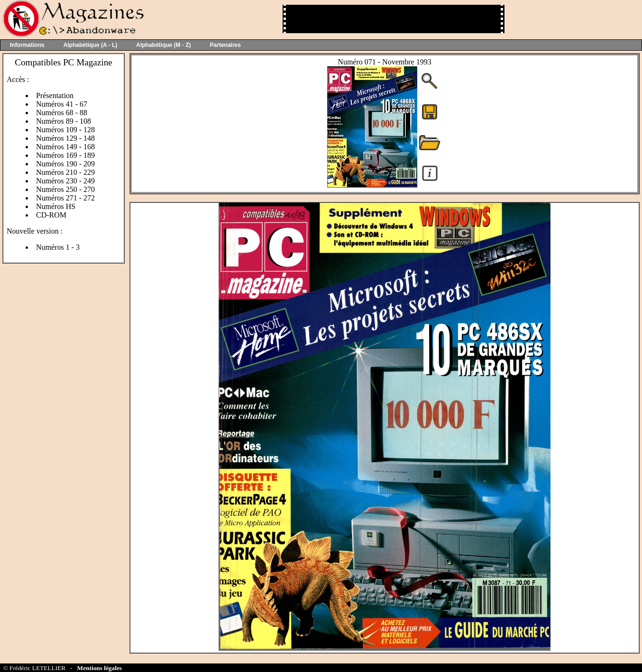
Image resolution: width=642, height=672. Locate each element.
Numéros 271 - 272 (65, 198)
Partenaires (225, 45)
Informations (27, 45)
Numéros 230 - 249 (65, 181)
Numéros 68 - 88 (62, 113)
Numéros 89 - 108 (64, 121)
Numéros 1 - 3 (58, 247)
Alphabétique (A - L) (91, 45)
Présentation (55, 95)
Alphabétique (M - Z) (163, 45)
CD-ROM (51, 215)
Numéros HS (56, 206)
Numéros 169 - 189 (65, 155)
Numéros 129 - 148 (65, 138)
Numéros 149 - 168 (65, 147)
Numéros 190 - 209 (65, 164)
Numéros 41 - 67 (62, 104)
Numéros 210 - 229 (65, 172)
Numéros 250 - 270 (65, 189)
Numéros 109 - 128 (65, 130)
